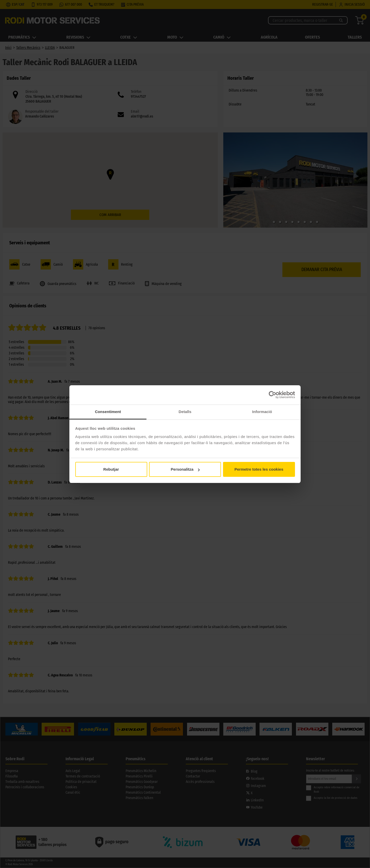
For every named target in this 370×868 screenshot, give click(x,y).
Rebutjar (111, 469)
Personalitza (185, 469)
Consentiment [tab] (108, 412)
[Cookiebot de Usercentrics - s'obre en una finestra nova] (272, 395)
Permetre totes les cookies (259, 469)
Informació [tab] (262, 412)
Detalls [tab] (185, 412)
